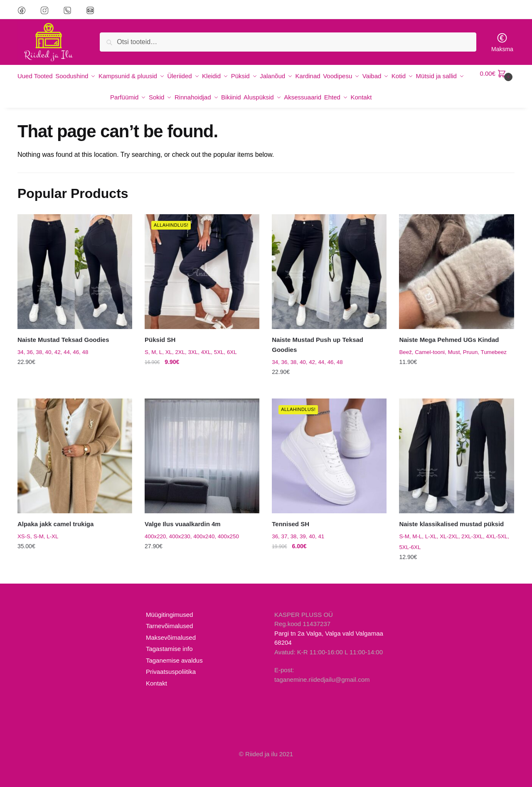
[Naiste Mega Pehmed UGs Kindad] (456, 262)
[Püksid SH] (202, 262)
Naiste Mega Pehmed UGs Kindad (449, 330)
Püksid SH (160, 330)
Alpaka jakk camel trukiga (55, 515)
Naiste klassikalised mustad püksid (451, 515)
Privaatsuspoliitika (171, 662)
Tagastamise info (169, 640)
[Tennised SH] (329, 447)
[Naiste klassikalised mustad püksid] (456, 447)
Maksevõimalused (171, 628)
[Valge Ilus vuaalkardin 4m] (202, 447)
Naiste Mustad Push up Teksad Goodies (318, 335)
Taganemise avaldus (174, 651)
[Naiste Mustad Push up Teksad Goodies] (329, 262)
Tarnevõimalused (169, 617)
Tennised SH (291, 515)
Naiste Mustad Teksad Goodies (63, 330)
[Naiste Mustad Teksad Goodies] (75, 262)
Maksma (502, 42)
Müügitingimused (169, 605)
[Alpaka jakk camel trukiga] (75, 447)
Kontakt (156, 674)
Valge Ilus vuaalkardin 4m (183, 515)
